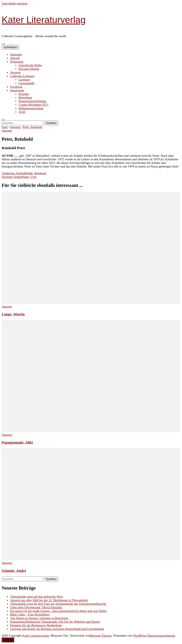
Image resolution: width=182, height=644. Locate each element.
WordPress (140, 636)
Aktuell (15, 58)
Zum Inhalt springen (15, 3)
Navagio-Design (29, 69)
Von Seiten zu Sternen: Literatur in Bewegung (39, 618)
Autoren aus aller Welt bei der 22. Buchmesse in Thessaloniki (49, 600)
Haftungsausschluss (31, 108)
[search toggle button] (3, 120)
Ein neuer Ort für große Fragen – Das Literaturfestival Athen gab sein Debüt (58, 611)
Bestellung (25, 97)
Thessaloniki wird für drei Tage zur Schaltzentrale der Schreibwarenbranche (58, 604)
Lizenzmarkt (27, 83)
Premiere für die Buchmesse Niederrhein (36, 625)
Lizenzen (24, 80)
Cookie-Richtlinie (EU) (33, 105)
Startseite (16, 54)
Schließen (10, 47)
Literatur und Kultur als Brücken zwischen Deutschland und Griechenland (57, 629)
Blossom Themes (101, 636)
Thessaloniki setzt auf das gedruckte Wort (37, 597)
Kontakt (24, 94)
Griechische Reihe (30, 65)
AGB (22, 112)
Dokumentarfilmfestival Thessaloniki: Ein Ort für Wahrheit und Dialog (55, 622)
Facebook (16, 87)
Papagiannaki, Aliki (17, 442)
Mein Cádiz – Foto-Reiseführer (30, 614)
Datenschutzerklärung (32, 101)
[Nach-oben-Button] (8, 640)
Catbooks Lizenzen (22, 76)
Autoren (15, 72)
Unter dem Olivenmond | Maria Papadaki (36, 607)
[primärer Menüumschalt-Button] (3, 44)
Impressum (17, 90)
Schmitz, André (14, 571)
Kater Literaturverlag (44, 20)
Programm (17, 62)
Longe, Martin (13, 314)
